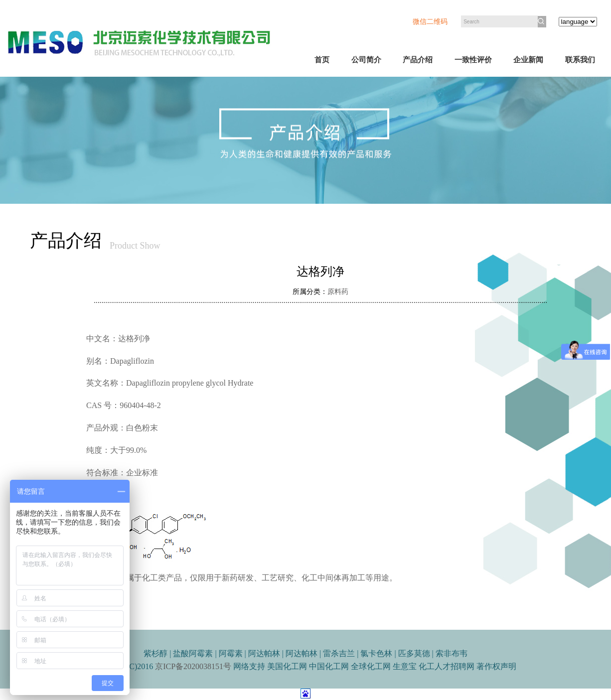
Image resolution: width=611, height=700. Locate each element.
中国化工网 (329, 666)
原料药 (338, 292)
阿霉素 (232, 653)
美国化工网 (287, 666)
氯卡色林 (376, 653)
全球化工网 (371, 666)
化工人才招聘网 (448, 666)
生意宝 (405, 666)
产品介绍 (418, 60)
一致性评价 (473, 60)
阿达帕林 (264, 653)
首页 (322, 60)
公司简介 (366, 60)
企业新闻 (528, 60)
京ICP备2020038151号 (193, 666)
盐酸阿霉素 (194, 653)
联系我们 (580, 60)
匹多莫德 (414, 653)
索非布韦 (452, 653)
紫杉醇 (156, 653)
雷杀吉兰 (339, 653)
